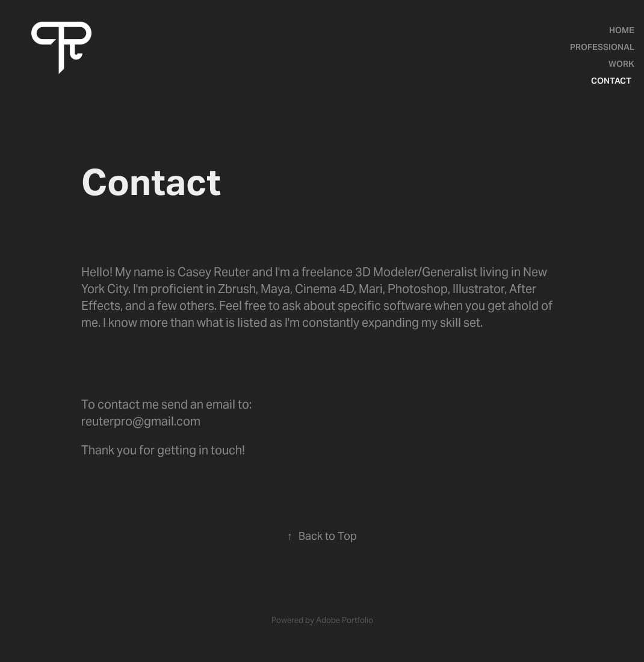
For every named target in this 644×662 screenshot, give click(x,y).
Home (622, 30)
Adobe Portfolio (345, 620)
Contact (611, 81)
